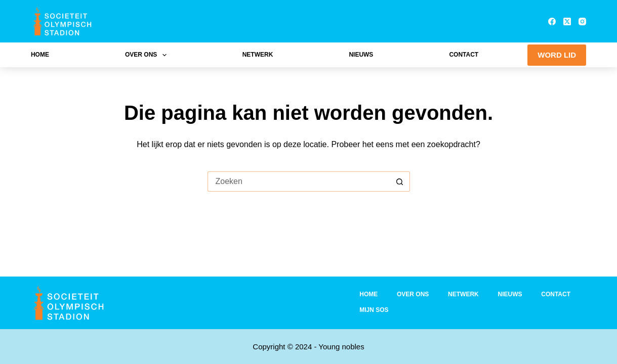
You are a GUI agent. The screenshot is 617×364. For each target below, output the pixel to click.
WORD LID (557, 55)
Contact (464, 55)
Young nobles (341, 347)
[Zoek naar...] (299, 181)
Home (40, 55)
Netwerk (258, 55)
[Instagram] (582, 21)
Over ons (148, 55)
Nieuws (361, 55)
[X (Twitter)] (567, 21)
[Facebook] (552, 21)
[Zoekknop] (400, 181)
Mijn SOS (374, 310)
